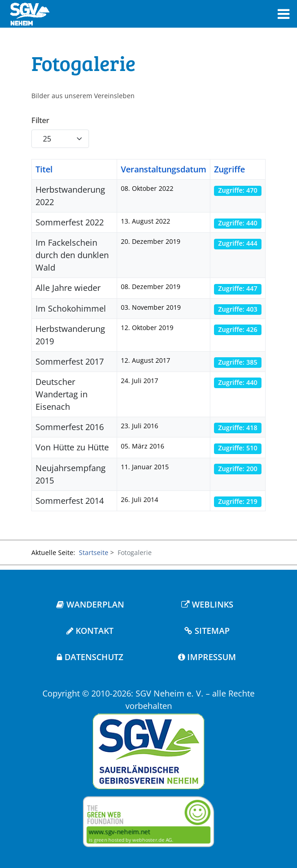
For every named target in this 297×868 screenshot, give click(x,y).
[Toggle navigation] (284, 14)
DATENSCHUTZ (90, 657)
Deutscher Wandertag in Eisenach (62, 394)
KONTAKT (90, 631)
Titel (44, 169)
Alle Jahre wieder (68, 288)
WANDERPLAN (90, 604)
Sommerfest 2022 (70, 222)
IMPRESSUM (207, 657)
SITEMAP (207, 631)
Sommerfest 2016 (70, 427)
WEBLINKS (207, 604)
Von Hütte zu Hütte (72, 447)
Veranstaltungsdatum (163, 169)
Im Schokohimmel (71, 308)
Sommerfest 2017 (70, 361)
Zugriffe (229, 169)
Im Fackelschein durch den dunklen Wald (72, 255)
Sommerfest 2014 (70, 501)
